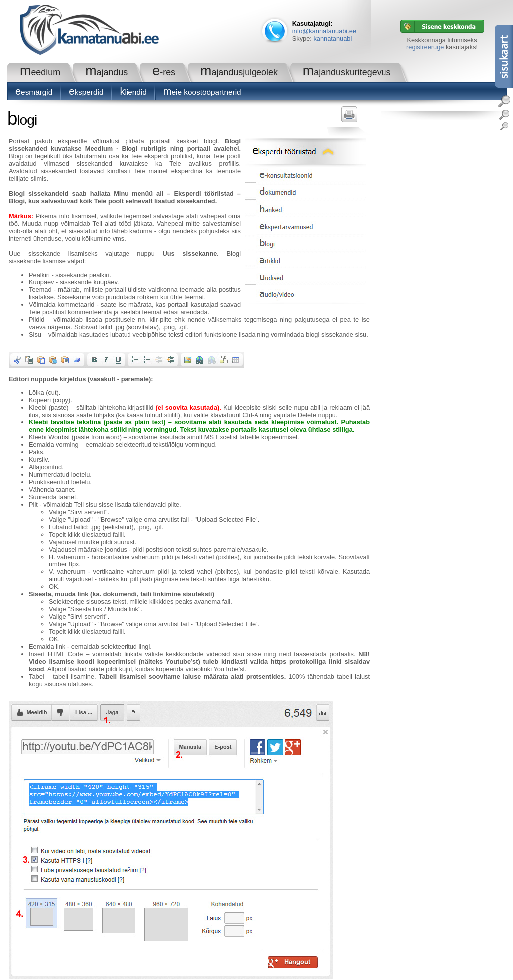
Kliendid (133, 92)
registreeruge (425, 47)
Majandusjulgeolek (239, 72)
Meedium (40, 72)
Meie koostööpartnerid (202, 92)
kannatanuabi (332, 39)
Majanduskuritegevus (347, 72)
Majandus (106, 72)
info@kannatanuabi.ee (324, 31)
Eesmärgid (34, 92)
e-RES (164, 72)
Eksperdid (86, 92)
